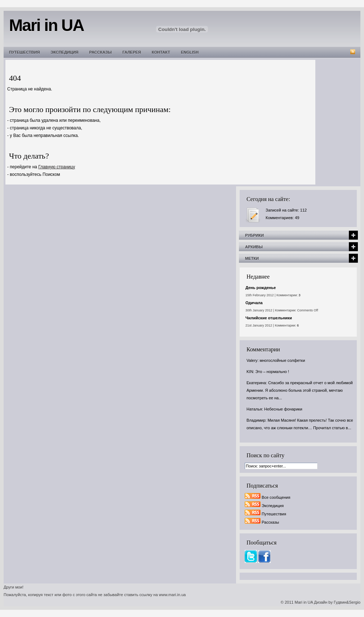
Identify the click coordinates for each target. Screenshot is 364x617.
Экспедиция (64, 52)
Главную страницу (57, 167)
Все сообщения (276, 497)
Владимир (256, 420)
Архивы (254, 247)
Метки (252, 258)
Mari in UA (304, 602)
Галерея (132, 52)
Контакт (161, 52)
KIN (250, 372)
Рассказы (101, 52)
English (190, 52)
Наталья (254, 409)
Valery (252, 360)
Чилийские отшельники (269, 318)
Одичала (254, 303)
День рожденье (261, 288)
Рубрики (254, 235)
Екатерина (256, 383)
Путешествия (24, 52)
